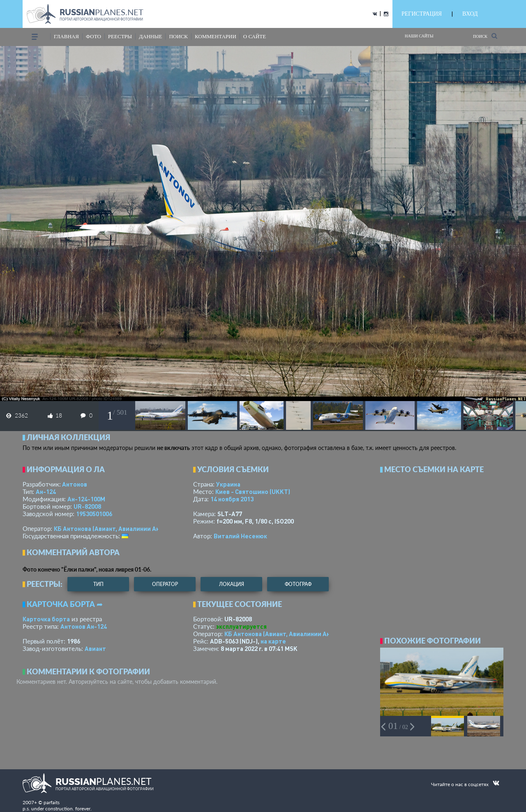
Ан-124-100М (86, 499)
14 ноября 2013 (232, 499)
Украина (228, 484)
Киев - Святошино (253, 491)
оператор (165, 584)
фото (93, 36)
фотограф (298, 584)
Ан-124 (46, 491)
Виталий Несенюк (240, 536)
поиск (178, 36)
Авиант (95, 648)
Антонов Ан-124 (84, 626)
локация (232, 584)
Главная (66, 36)
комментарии (216, 36)
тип (98, 584)
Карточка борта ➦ (65, 604)
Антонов (75, 484)
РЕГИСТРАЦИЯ (422, 14)
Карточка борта (46, 619)
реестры (120, 36)
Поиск (485, 36)
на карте (273, 641)
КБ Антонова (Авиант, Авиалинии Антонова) (118, 528)
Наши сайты (419, 36)
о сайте (255, 36)
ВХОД (470, 14)
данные (150, 36)
